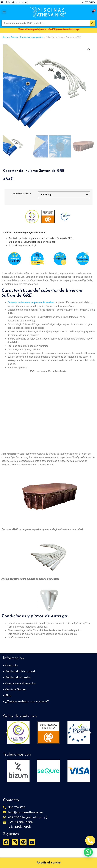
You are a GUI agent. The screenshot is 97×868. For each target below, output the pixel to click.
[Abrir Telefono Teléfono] (90, 841)
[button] (4, 12)
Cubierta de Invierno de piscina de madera (31, 303)
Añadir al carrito (49, 863)
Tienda (14, 37)
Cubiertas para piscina (32, 37)
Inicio (6, 37)
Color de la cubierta (21, 194)
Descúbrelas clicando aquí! (69, 30)
